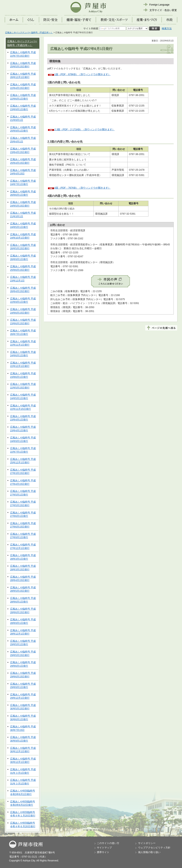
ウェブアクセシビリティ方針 (154, 848)
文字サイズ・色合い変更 (163, 10)
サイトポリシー (147, 843)
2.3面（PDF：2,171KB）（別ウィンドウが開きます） (85, 129)
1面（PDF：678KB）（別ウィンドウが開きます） (82, 74)
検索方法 (167, 28)
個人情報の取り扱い (149, 852)
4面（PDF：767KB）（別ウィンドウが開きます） (82, 188)
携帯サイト (103, 852)
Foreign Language (159, 5)
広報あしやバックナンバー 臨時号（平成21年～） (29, 33)
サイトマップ (104, 848)
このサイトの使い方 (108, 843)
